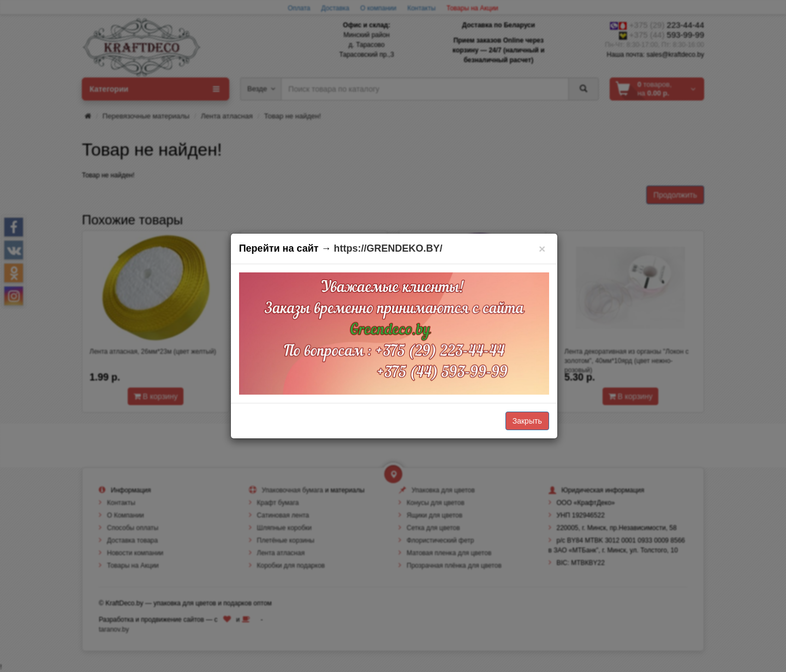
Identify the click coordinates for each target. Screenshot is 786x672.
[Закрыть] (542, 249)
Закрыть (527, 421)
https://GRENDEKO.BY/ (388, 248)
